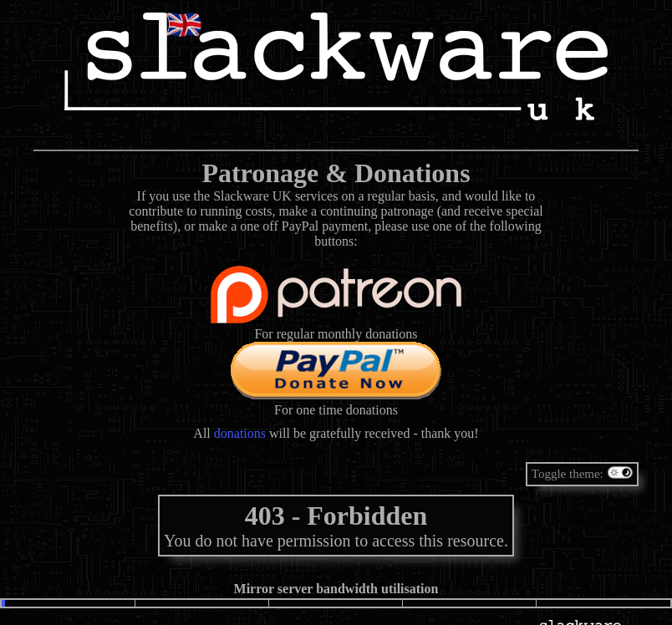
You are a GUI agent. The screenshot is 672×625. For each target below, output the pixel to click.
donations (240, 433)
